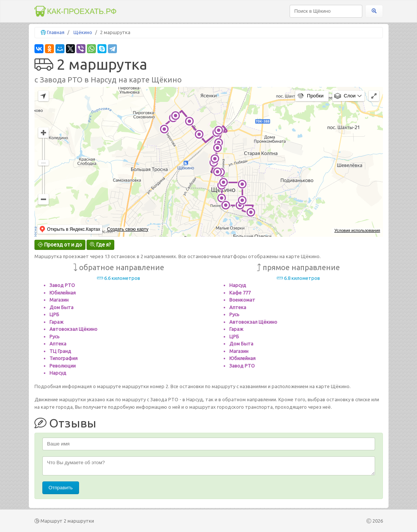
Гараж (56, 322)
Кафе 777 (240, 293)
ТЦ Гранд (60, 351)
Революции (63, 366)
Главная (56, 32)
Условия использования (357, 230)
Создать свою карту (127, 229)
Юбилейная (63, 293)
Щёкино (83, 32)
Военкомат (242, 300)
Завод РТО (62, 285)
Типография (64, 358)
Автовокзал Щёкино (73, 329)
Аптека (58, 344)
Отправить (61, 488)
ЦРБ (54, 314)
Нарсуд (58, 373)
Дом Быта (61, 307)
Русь (55, 336)
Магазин (59, 300)
